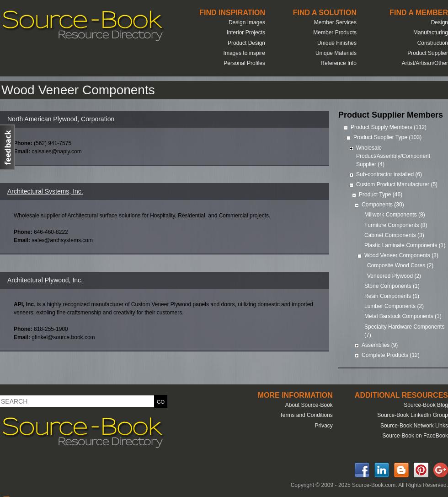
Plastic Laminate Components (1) (405, 245)
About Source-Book (309, 405)
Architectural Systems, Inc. (45, 191)
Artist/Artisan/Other (425, 63)
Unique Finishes (337, 43)
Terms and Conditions (306, 415)
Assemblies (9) (380, 345)
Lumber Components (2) (394, 306)
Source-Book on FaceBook (415, 436)
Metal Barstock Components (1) (403, 316)
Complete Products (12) (391, 355)
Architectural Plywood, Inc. (45, 280)
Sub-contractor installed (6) (389, 174)
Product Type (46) (381, 194)
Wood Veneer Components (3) (401, 255)
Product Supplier (428, 53)
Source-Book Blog (426, 405)
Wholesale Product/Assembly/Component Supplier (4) (393, 156)
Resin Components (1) (392, 296)
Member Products (335, 32)
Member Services (335, 22)
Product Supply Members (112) (389, 127)
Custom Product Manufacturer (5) (397, 184)
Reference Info (339, 63)
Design (440, 22)
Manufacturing (431, 32)
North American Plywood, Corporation (61, 119)
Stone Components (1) (392, 286)
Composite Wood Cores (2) (400, 265)
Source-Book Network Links (414, 426)
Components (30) (383, 205)
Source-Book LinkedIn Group (413, 415)
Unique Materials (336, 53)
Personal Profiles (244, 63)
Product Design (246, 43)
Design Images (247, 22)
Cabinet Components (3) (394, 235)
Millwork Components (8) (395, 215)
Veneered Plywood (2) (394, 276)
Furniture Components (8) (396, 225)
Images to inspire (244, 53)
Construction (433, 43)
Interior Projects (246, 32)
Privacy (323, 426)
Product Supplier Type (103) (387, 137)
